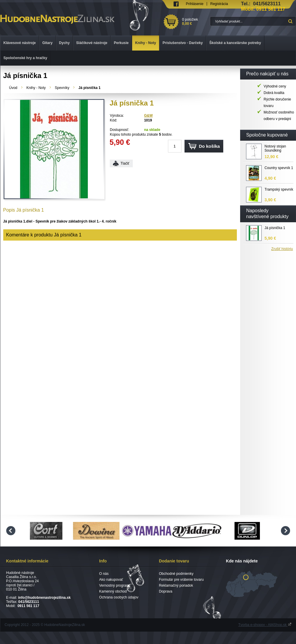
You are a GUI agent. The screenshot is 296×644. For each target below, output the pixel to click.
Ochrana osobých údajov (119, 597)
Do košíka (210, 146)
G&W (148, 116)
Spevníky (62, 88)
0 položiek (195, 22)
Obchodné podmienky (176, 574)
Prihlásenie (195, 4)
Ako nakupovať (111, 580)
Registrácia (219, 4)
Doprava (165, 591)
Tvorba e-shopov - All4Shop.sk (265, 625)
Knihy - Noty (36, 88)
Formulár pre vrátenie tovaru (181, 580)
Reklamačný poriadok (176, 585)
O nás (104, 574)
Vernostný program (114, 585)
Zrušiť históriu (282, 249)
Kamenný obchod (113, 591)
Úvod (13, 88)
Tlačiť (125, 163)
